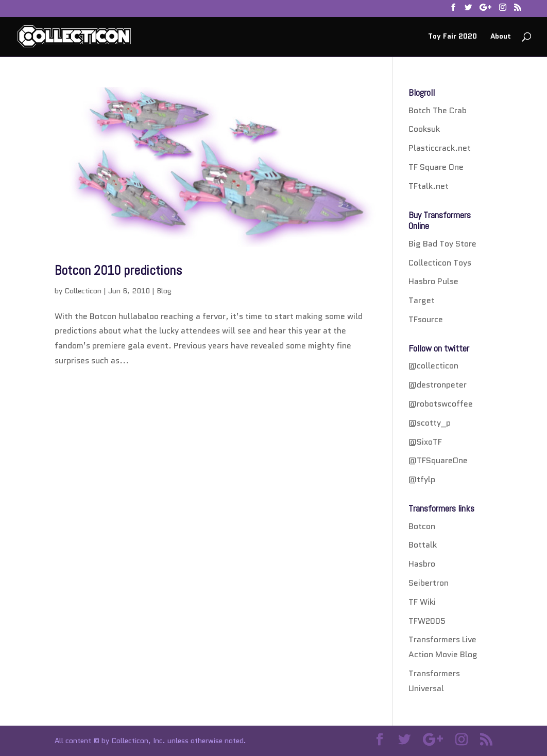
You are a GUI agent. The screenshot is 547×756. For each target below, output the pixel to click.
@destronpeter (438, 385)
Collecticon (83, 291)
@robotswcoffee (441, 404)
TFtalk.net (429, 186)
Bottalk (423, 545)
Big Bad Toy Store (442, 244)
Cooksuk (424, 129)
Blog (164, 291)
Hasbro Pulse (433, 281)
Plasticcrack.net (440, 148)
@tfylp (422, 479)
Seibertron (429, 583)
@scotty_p (430, 423)
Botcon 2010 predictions (118, 270)
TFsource (426, 319)
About (501, 37)
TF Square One (436, 167)
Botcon (422, 526)
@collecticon (433, 366)
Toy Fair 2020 (452, 37)
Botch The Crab (438, 110)
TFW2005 (427, 621)
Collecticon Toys (440, 263)
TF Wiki (422, 602)
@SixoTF (425, 442)
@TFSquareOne (438, 460)
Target (422, 300)
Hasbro (422, 564)
